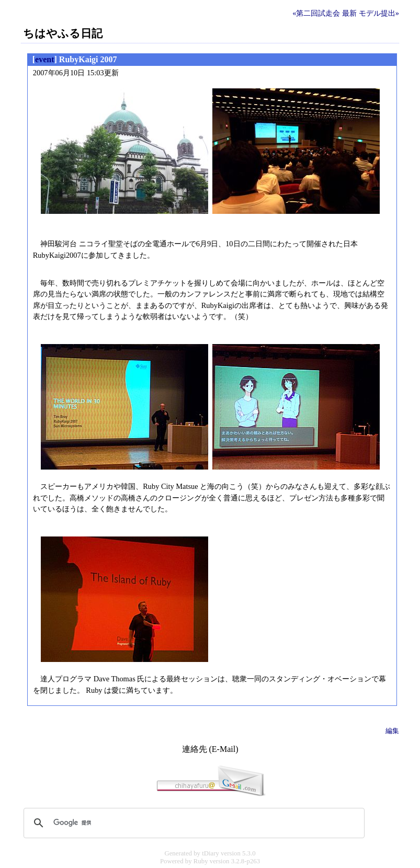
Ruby (201, 861)
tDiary (211, 853)
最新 (349, 13)
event (44, 59)
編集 (392, 731)
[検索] (192, 823)
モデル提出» (379, 13)
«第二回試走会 (316, 13)
